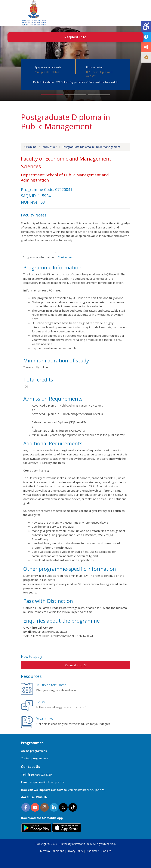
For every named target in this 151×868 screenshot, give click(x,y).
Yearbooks (45, 719)
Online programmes (34, 751)
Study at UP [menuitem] (49, 147)
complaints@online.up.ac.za (86, 790)
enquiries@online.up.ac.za (47, 782)
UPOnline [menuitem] (30, 147)
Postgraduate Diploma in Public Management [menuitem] (91, 147)
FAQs (41, 702)
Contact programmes (35, 758)
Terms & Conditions (52, 851)
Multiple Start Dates (51, 685)
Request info (76, 665)
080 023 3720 (43, 775)
